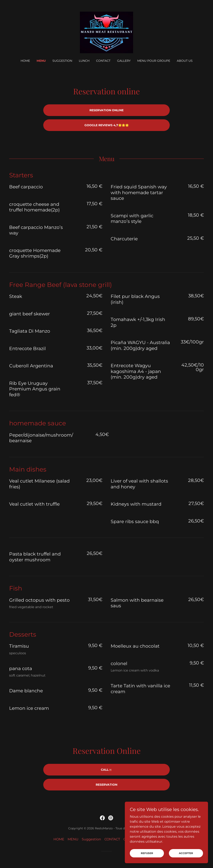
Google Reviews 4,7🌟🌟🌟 (107, 125)
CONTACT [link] (103, 61)
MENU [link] (41, 61)
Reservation (106, 785)
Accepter (186, 856)
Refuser (147, 856)
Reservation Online (106, 110)
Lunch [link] (84, 61)
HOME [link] (25, 61)
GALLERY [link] (124, 61)
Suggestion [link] (62, 61)
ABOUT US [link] (185, 61)
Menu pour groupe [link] (154, 61)
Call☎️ (106, 770)
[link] (106, 32)
